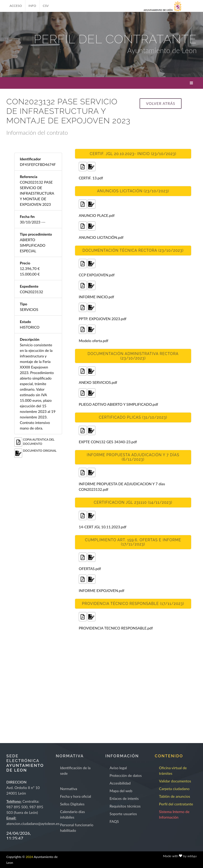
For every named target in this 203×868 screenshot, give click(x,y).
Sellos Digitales (72, 804)
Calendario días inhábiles (72, 814)
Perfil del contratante (176, 804)
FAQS (114, 821)
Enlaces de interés (124, 798)
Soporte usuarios (123, 814)
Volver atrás (160, 103)
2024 (29, 857)
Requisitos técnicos (125, 806)
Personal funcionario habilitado (77, 828)
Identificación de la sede (75, 771)
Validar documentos (175, 781)
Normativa (69, 789)
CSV (46, 6)
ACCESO (16, 6)
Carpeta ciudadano (174, 789)
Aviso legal (118, 768)
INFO (32, 6)
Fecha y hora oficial (75, 796)
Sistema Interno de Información (174, 814)
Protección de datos (126, 775)
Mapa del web (121, 791)
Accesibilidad (120, 783)
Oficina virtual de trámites (173, 771)
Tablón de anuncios (175, 796)
